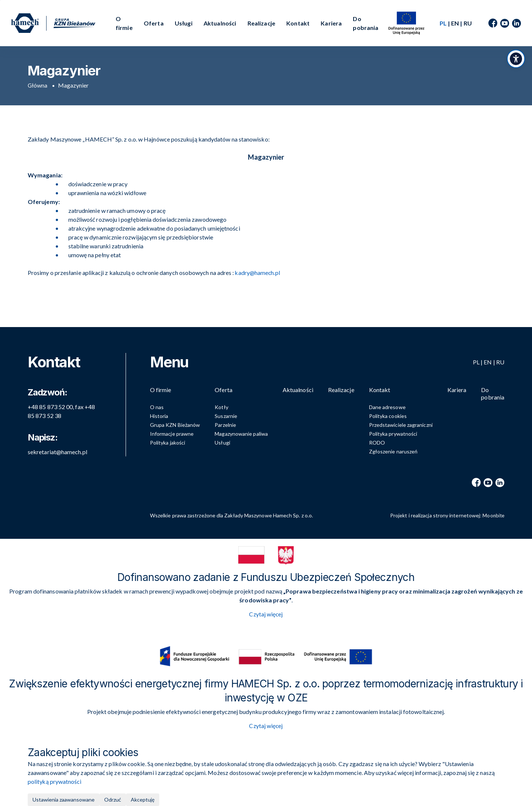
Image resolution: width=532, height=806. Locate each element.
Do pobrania (366, 23)
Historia (159, 416)
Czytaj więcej (266, 614)
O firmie (124, 23)
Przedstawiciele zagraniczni (401, 425)
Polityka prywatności (393, 434)
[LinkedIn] (516, 23)
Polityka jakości (168, 443)
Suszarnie (226, 416)
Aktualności (220, 23)
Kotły (221, 407)
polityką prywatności (55, 781)
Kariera (331, 23)
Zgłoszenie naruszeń (393, 451)
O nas (157, 407)
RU (468, 23)
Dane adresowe (387, 407)
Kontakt (298, 23)
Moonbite (493, 515)
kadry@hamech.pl (258, 273)
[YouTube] (505, 23)
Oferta (154, 23)
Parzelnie (225, 425)
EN (455, 23)
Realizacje (262, 23)
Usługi (184, 23)
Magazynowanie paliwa (241, 434)
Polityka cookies (388, 416)
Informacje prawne (172, 434)
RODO (377, 443)
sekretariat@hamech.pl (57, 450)
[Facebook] (493, 23)
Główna (38, 85)
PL (476, 360)
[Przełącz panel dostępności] (515, 61)
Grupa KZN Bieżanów (175, 425)
